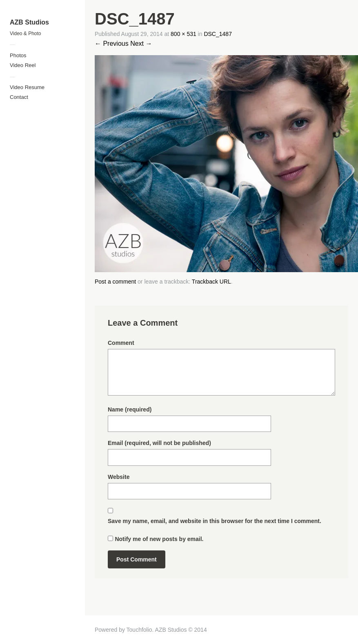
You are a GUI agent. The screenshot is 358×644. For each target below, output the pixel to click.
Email (159, 443)
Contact (19, 97)
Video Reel (23, 65)
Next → (141, 44)
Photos (18, 55)
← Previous (112, 44)
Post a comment (115, 282)
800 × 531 (183, 34)
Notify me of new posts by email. (159, 539)
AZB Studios (29, 22)
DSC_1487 (218, 34)
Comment (121, 343)
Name (130, 409)
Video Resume (27, 87)
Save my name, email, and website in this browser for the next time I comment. (215, 521)
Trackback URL (211, 282)
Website (119, 477)
